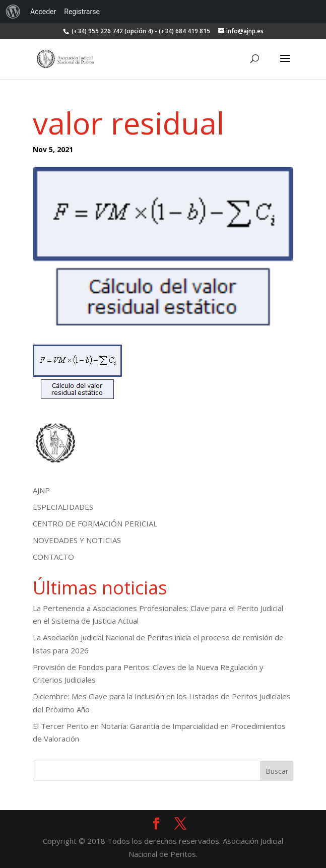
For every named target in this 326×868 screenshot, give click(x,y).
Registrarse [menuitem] (82, 12)
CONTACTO (53, 557)
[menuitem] (13, 12)
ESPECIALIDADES (63, 507)
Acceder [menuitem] (43, 12)
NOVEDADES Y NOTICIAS (77, 540)
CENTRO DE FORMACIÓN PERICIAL (95, 523)
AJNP (41, 490)
